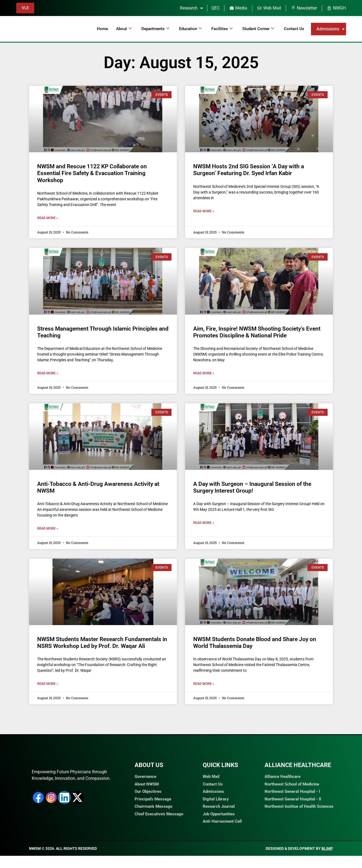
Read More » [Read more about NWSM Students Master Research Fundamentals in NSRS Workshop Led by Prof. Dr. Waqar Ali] (48, 684)
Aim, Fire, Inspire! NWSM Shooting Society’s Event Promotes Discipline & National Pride (257, 332)
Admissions (331, 29)
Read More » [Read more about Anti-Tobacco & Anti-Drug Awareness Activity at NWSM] (48, 528)
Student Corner (258, 29)
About (124, 29)
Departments (155, 29)
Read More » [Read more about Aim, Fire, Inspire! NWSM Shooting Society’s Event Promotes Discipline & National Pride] (204, 373)
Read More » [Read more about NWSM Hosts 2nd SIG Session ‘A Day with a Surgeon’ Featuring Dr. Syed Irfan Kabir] (204, 211)
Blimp (327, 861)
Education (190, 29)
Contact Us (294, 29)
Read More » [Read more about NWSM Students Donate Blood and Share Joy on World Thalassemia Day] (204, 684)
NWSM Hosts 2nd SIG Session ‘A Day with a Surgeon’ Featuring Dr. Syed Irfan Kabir (249, 170)
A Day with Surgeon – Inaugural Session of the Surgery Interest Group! (252, 487)
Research (191, 8)
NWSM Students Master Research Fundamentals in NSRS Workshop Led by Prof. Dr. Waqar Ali (102, 643)
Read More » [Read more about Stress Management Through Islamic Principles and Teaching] (48, 373)
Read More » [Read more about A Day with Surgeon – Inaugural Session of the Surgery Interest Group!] (204, 523)
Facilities (222, 29)
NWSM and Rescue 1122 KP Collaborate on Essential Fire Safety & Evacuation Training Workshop (92, 173)
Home (102, 29)
